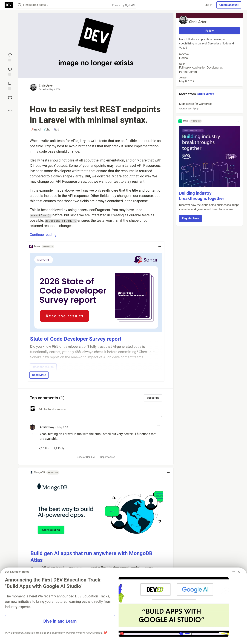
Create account (229, 5)
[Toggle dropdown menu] (160, 246)
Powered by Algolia (123, 5)
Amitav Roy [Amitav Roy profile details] (47, 427)
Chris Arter (46, 86)
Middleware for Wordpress (209, 106)
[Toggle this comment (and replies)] (33, 434)
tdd (56, 130)
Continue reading (43, 235)
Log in (208, 5)
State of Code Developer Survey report (76, 339)
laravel (36, 130)
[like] (44, 448)
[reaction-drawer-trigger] (10, 57)
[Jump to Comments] (10, 71)
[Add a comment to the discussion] (99, 412)
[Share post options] (10, 110)
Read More (39, 375)
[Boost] (10, 98)
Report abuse (108, 457)
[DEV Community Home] (9, 5)
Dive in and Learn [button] (60, 621)
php (47, 130)
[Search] (20, 5)
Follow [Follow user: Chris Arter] (210, 31)
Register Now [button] (190, 218)
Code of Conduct (86, 457)
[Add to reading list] (10, 85)
